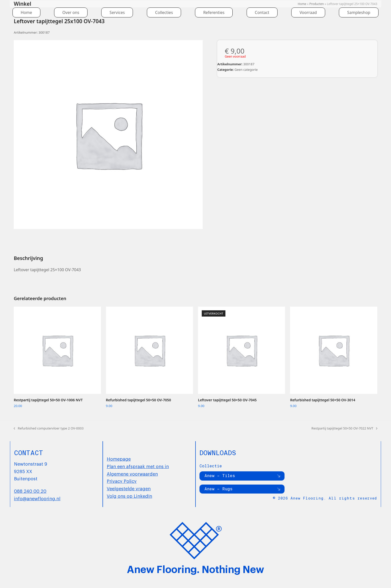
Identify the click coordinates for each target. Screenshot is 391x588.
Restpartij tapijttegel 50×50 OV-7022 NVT (344, 428)
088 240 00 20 (30, 491)
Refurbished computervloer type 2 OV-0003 (49, 428)
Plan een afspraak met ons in (138, 466)
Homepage (119, 459)
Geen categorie (246, 70)
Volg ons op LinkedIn (129, 496)
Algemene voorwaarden (132, 474)
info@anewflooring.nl (37, 498)
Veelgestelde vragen (129, 488)
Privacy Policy (122, 481)
